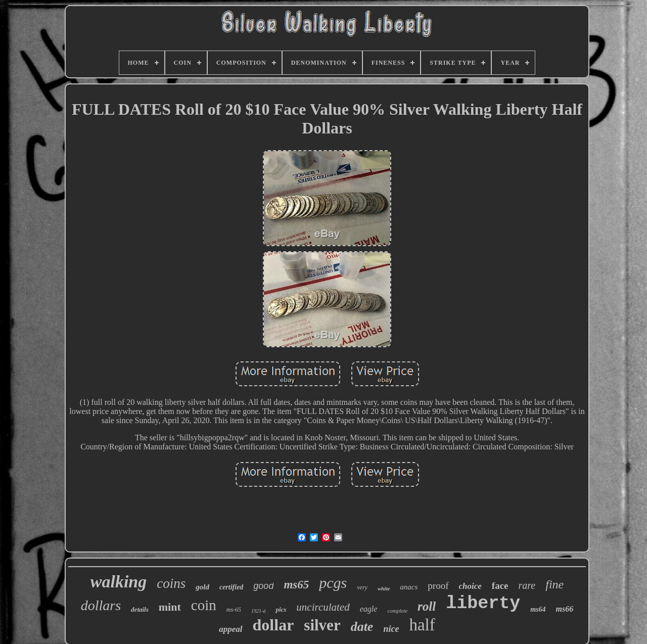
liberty (483, 604)
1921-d (258, 611)
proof (438, 586)
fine (554, 584)
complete (397, 611)
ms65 (296, 585)
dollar (273, 625)
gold (202, 587)
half (422, 625)
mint (170, 607)
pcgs (333, 583)
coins (171, 583)
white (384, 588)
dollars (101, 605)
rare (527, 585)
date (362, 627)
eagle (369, 609)
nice (391, 629)
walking (119, 582)
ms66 (565, 609)
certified (231, 587)
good (263, 586)
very (362, 587)
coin (204, 605)
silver (322, 625)
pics (281, 609)
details (140, 609)
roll (427, 606)
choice (470, 586)
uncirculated (323, 607)
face (500, 586)
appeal (230, 629)
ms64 (538, 609)
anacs (409, 587)
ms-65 (234, 610)
